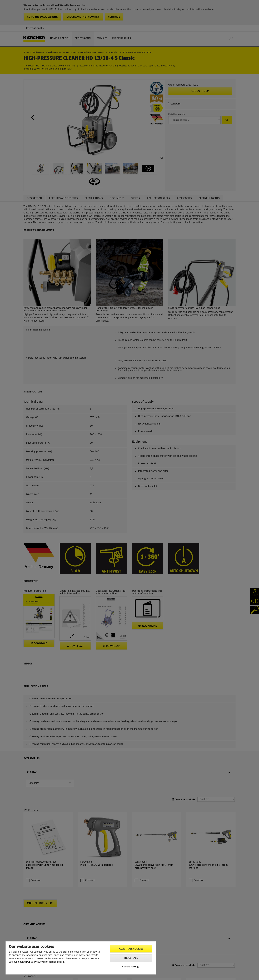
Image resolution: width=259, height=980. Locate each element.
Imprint (61, 962)
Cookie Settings (131, 967)
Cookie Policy (26, 962)
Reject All (131, 958)
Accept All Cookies (131, 949)
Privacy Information (45, 962)
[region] (81, 958)
